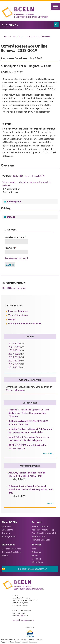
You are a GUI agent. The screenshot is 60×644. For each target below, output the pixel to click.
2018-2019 (14, 357)
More (50, 503)
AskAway (36, 552)
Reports (6, 533)
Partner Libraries (40, 526)
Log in (25, 642)
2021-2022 (14, 347)
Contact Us (7, 530)
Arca (34, 549)
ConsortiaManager (16, 390)
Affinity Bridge (15, 642)
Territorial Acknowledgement (23, 620)
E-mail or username (15, 237)
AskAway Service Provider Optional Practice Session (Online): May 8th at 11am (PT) (31, 489)
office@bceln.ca (23, 616)
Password (10, 248)
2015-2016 (14, 367)
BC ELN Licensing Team (14, 288)
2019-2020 (14, 354)
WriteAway (37, 562)
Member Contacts (41, 540)
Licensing (36, 559)
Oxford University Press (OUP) (29, 176)
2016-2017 (14, 364)
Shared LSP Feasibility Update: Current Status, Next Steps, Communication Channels (29, 413)
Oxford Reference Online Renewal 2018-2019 (32, 37)
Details (11, 217)
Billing (5, 555)
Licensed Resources (18, 311)
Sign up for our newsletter (32, 569)
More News (47, 453)
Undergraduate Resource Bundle (25, 323)
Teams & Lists (39, 536)
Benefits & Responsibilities (45, 533)
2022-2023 (14, 343)
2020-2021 (14, 350)
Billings (12, 319)
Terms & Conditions (18, 315)
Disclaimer (33, 642)
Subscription (14, 202)
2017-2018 (14, 361)
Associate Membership (43, 530)
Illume (35, 555)
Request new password (16, 258)
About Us (6, 526)
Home (7, 37)
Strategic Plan (9, 536)
